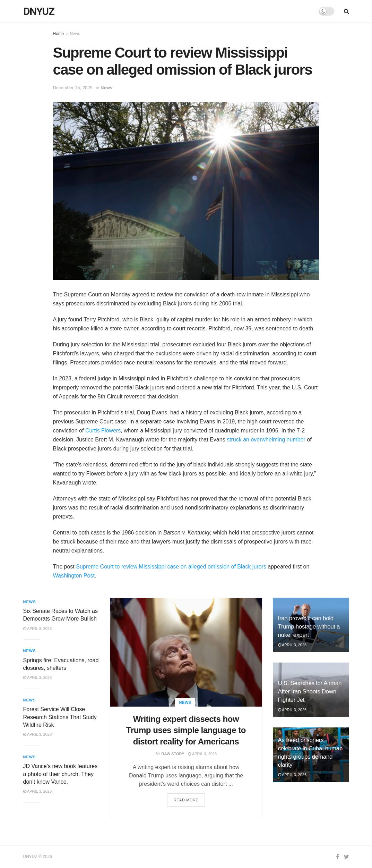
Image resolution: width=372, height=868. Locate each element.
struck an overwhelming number (266, 440)
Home (59, 34)
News (75, 34)
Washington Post (74, 576)
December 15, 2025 (73, 88)
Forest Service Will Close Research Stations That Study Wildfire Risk (60, 717)
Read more (186, 800)
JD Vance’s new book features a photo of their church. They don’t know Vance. (60, 774)
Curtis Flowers (103, 431)
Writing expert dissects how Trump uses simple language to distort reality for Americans (186, 730)
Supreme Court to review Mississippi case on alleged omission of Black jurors (171, 567)
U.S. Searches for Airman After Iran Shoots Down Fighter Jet (310, 692)
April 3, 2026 (202, 754)
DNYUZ (39, 11)
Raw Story (173, 754)
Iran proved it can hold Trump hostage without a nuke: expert (309, 627)
